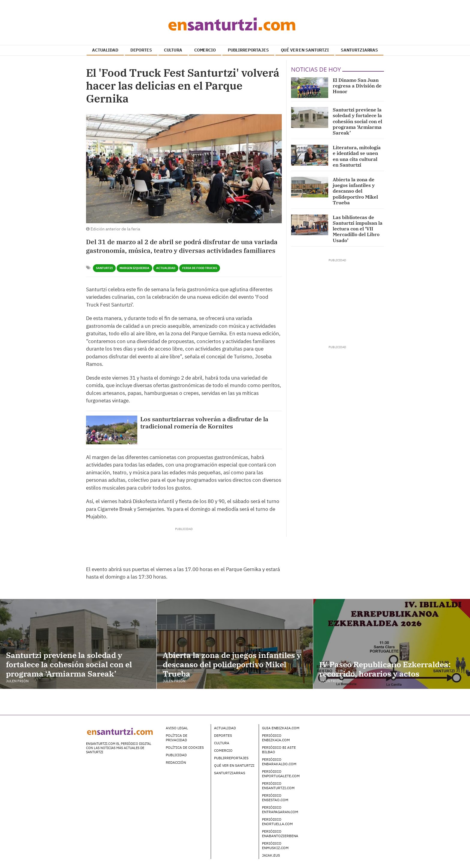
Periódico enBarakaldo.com (279, 762)
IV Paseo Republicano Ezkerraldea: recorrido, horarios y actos (385, 669)
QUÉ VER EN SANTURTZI (305, 50)
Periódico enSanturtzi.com (278, 786)
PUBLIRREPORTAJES (248, 50)
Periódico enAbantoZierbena (280, 834)
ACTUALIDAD (105, 50)
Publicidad (176, 755)
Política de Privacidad (177, 738)
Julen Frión (17, 681)
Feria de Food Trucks (200, 268)
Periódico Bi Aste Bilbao (279, 750)
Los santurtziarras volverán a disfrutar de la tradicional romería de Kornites (204, 423)
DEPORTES (141, 50)
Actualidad (166, 268)
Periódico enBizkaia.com (276, 738)
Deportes (223, 735)
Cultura (222, 743)
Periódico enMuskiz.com (275, 846)
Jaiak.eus (271, 855)
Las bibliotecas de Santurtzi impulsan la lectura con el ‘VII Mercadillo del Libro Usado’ (358, 229)
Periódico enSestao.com (275, 798)
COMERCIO (205, 50)
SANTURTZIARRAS (359, 50)
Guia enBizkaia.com (281, 728)
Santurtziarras (230, 773)
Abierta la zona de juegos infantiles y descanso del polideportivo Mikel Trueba (355, 191)
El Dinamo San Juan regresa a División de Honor (357, 86)
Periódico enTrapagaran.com (280, 810)
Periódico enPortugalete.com (281, 774)
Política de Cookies (185, 747)
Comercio (223, 750)
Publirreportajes (231, 758)
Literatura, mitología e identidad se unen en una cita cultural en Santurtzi (357, 156)
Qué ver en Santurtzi (234, 765)
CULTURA (173, 50)
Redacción (176, 762)
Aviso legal (177, 728)
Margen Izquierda (134, 268)
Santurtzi (104, 268)
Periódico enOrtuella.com (277, 822)
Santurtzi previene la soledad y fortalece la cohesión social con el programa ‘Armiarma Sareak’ (357, 121)
